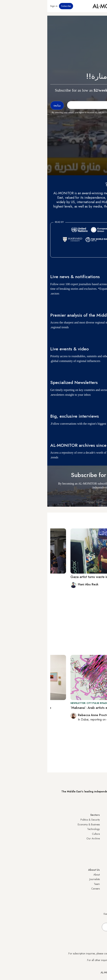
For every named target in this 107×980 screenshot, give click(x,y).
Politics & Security (43, 820)
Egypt (101, 848)
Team (50, 884)
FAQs (101, 884)
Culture (49, 834)
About (49, 875)
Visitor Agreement (94, 875)
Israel (101, 838)
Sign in (7, 6)
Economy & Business (41, 824)
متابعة (97, 496)
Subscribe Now (91, 802)
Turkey (101, 820)
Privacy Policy (97, 879)
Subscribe (19, 6)
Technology (46, 829)
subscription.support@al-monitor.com (85, 953)
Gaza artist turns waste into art (46, 577)
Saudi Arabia (97, 824)
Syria (101, 862)
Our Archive (46, 838)
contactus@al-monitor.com (90, 960)
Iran (102, 829)
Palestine (99, 843)
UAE (102, 834)
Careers (48, 889)
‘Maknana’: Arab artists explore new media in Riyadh (62, 708)
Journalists (47, 879)
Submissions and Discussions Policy (85, 889)
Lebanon (99, 857)
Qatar (101, 853)
